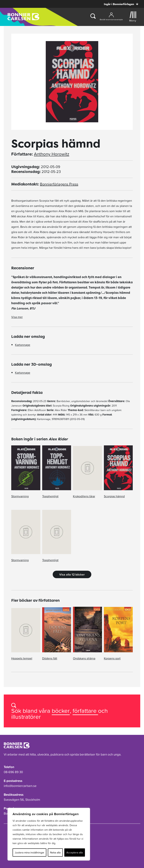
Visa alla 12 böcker (72, 574)
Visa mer (17, 317)
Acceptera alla (75, 852)
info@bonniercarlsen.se (20, 786)
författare (85, 711)
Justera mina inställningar (30, 852)
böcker (61, 711)
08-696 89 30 (13, 772)
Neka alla (55, 852)
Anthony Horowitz (52, 154)
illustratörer (26, 717)
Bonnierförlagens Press (59, 184)
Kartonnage (23, 345)
